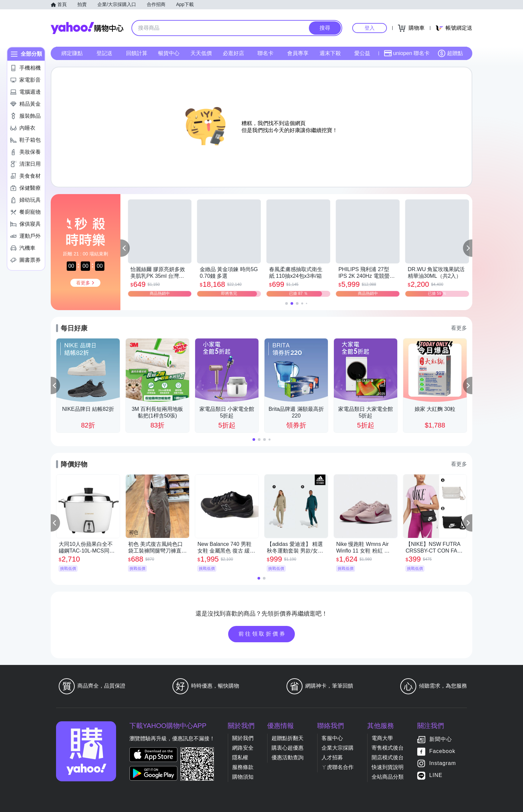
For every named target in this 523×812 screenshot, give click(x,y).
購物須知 (243, 777)
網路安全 (243, 748)
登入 (370, 28)
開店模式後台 (388, 757)
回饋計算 (137, 53)
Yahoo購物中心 (87, 28)
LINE (436, 775)
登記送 (104, 53)
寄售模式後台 (388, 748)
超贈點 (450, 53)
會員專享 (298, 53)
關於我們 (243, 738)
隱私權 (240, 757)
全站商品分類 (388, 777)
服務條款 (243, 767)
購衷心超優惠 (288, 748)
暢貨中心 (169, 53)
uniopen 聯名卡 (407, 53)
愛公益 (362, 53)
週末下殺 (330, 53)
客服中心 (332, 738)
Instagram (443, 763)
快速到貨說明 (388, 767)
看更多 (459, 328)
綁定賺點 (72, 53)
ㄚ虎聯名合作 (338, 767)
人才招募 (332, 757)
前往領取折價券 (263, 634)
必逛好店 (233, 53)
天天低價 (201, 53)
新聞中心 (441, 739)
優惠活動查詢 (288, 757)
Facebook (442, 751)
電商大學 (382, 738)
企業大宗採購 (338, 748)
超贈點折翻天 (288, 738)
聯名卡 (266, 53)
